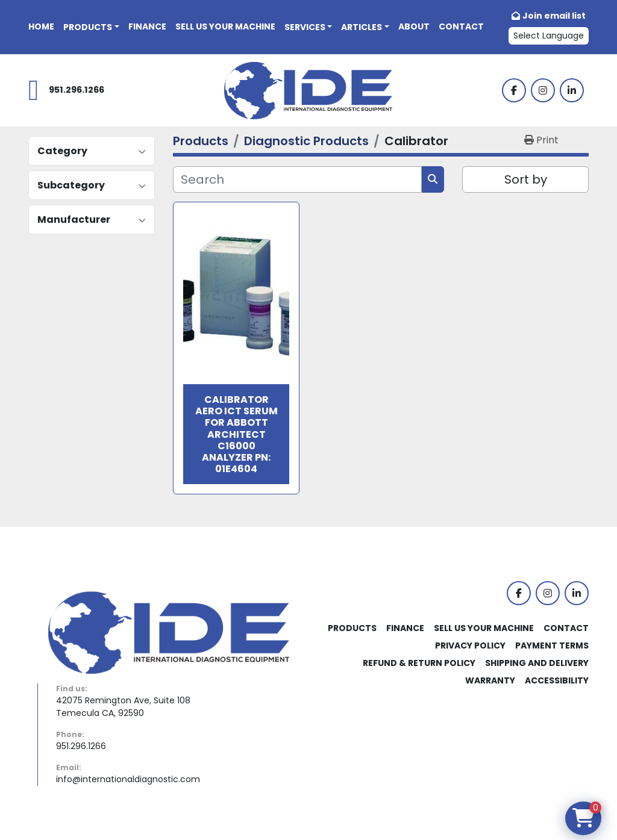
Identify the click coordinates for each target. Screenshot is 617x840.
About (414, 26)
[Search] (297, 179)
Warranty (490, 680)
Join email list (554, 16)
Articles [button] (362, 27)
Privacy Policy (470, 646)
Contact (461, 26)
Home (41, 26)
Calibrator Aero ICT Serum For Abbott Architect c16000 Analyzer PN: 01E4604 (236, 434)
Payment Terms (552, 646)
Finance (147, 26)
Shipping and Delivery (537, 663)
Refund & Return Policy (419, 663)
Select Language (549, 36)
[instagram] (543, 90)
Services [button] (305, 27)
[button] (91, 27)
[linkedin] (572, 90)
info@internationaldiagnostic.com (128, 779)
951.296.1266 (77, 90)
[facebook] (514, 90)
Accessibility (557, 680)
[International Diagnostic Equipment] (169, 632)
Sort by (526, 179)
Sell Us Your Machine (225, 26)
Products (88, 27)
